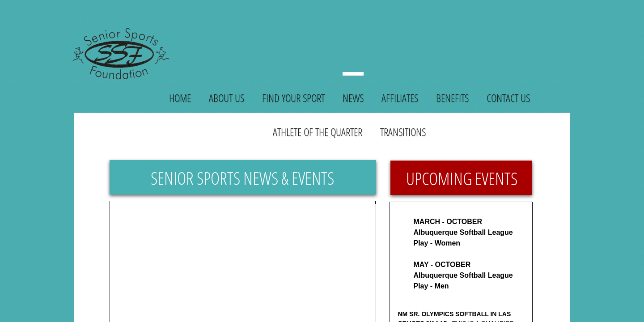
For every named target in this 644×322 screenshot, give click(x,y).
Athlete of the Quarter (318, 132)
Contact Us (508, 98)
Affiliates (400, 98)
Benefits (452, 98)
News (353, 98)
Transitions (403, 132)
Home (180, 98)
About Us (227, 98)
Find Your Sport (293, 98)
